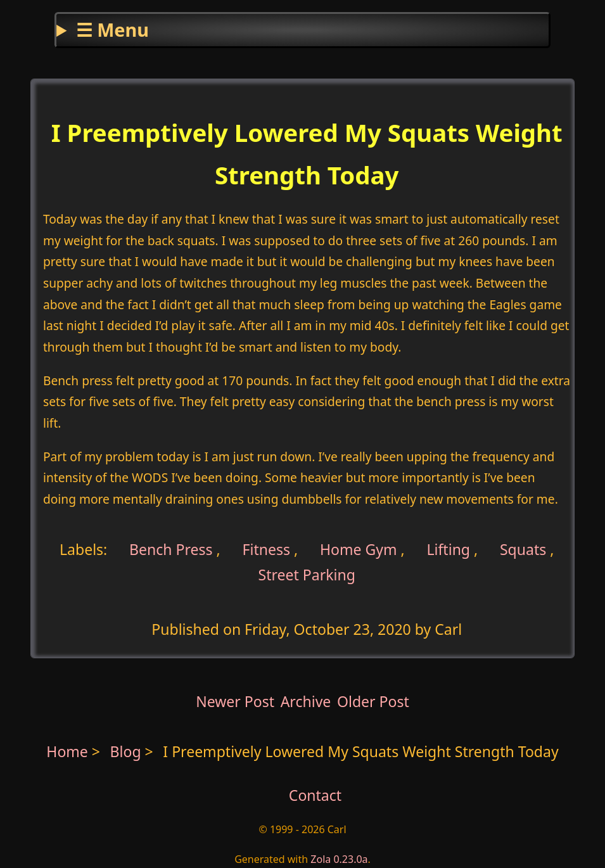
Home (67, 751)
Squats (523, 549)
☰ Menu (112, 29)
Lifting (448, 549)
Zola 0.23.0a (339, 859)
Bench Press (169, 549)
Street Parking (307, 575)
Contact (315, 795)
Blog (128, 751)
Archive (306, 701)
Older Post (373, 701)
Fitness (267, 549)
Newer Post (235, 701)
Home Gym (359, 549)
